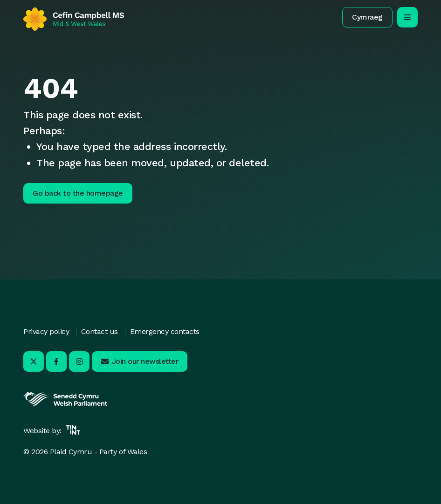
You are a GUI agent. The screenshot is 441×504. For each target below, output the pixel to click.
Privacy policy (46, 331)
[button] (367, 17)
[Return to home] (74, 19)
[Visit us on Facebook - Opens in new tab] (56, 361)
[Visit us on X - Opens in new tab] (34, 361)
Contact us (100, 331)
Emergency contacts (165, 331)
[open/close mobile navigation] (407, 17)
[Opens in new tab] (65, 405)
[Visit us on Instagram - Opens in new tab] (79, 361)
